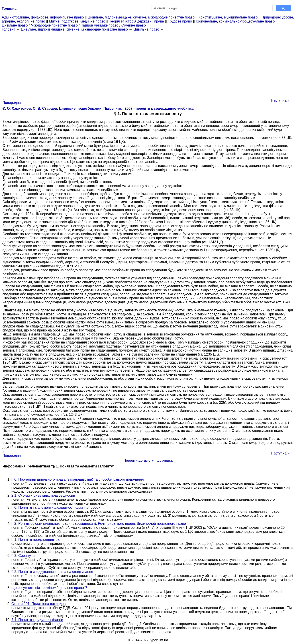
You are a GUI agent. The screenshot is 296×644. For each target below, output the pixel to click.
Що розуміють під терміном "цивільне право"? (49, 588)
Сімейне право (134, 25)
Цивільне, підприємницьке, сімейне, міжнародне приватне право (141, 17)
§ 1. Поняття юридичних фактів (37, 620)
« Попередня (12, 101)
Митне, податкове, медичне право (77, 21)
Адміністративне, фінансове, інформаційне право (43, 17)
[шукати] (212, 8)
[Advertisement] (148, 63)
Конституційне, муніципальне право (228, 17)
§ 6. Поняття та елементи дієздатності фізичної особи (56, 507)
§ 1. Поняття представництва (35, 540)
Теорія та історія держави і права (137, 21)
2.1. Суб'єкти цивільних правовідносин (43, 495)
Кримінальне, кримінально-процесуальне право (235, 21)
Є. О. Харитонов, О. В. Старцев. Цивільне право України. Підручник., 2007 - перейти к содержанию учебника (98, 108)
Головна (9, 29)
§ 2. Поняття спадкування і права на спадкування (52, 572)
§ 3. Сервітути (23, 556)
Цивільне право (15, 25)
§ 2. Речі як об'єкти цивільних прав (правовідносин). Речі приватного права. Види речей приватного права (99, 524)
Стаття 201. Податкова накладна (39, 604)
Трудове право (180, 21)
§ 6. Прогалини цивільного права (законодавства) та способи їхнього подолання (78, 479)
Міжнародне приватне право (54, 25)
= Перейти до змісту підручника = (148, 460)
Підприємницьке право (100, 25)
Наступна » (280, 100)
